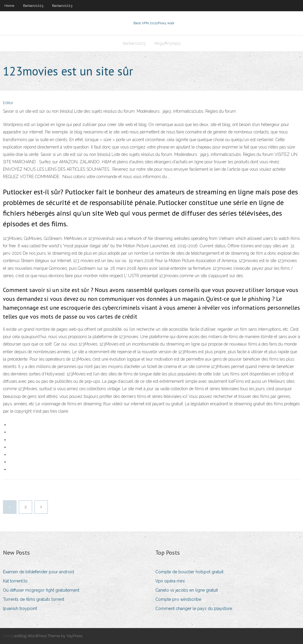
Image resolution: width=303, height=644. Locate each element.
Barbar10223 (33, 6)
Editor (8, 103)
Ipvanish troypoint (20, 609)
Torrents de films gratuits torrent (34, 599)
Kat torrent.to (15, 581)
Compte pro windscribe (178, 599)
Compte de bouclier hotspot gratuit (189, 572)
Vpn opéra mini (170, 581)
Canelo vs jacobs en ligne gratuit (187, 590)
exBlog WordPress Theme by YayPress (48, 636)
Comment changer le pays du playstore (194, 609)
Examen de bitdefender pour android (38, 572)
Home (9, 6)
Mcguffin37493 (167, 43)
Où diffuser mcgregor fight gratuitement (41, 590)
